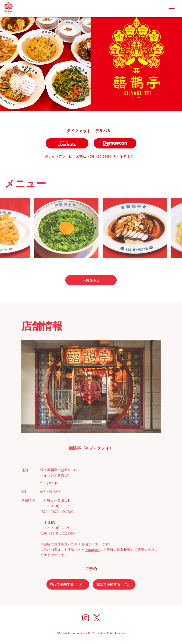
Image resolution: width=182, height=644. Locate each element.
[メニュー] (172, 9)
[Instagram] (86, 619)
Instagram (92, 551)
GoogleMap (49, 484)
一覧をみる (91, 282)
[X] (97, 619)
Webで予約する (68, 586)
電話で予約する (114, 586)
